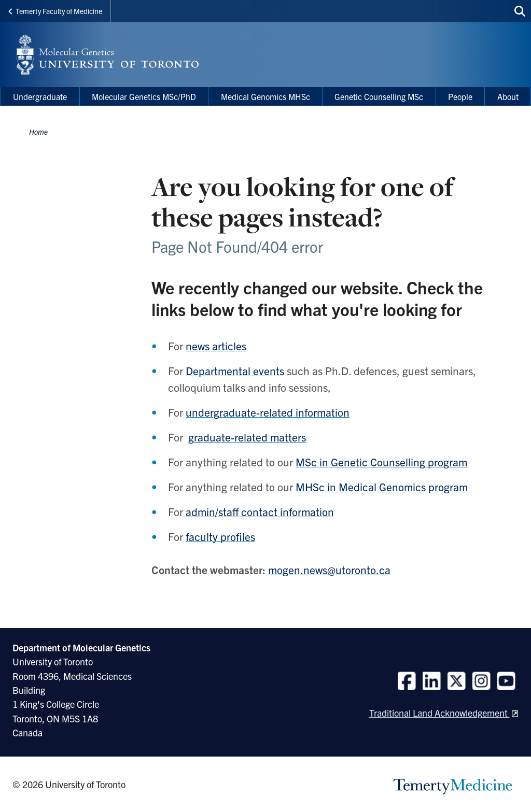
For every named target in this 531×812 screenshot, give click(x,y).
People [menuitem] (460, 96)
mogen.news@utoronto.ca (329, 569)
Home (38, 132)
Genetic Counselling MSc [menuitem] (379, 96)
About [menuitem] (508, 96)
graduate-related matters (247, 437)
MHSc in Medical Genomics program (382, 487)
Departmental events (235, 371)
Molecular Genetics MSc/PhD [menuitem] (144, 96)
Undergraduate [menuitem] (40, 96)
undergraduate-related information (268, 412)
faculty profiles (220, 536)
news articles (216, 346)
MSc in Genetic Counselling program (381, 462)
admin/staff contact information (260, 511)
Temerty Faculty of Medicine (55, 11)
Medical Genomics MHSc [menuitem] (265, 96)
